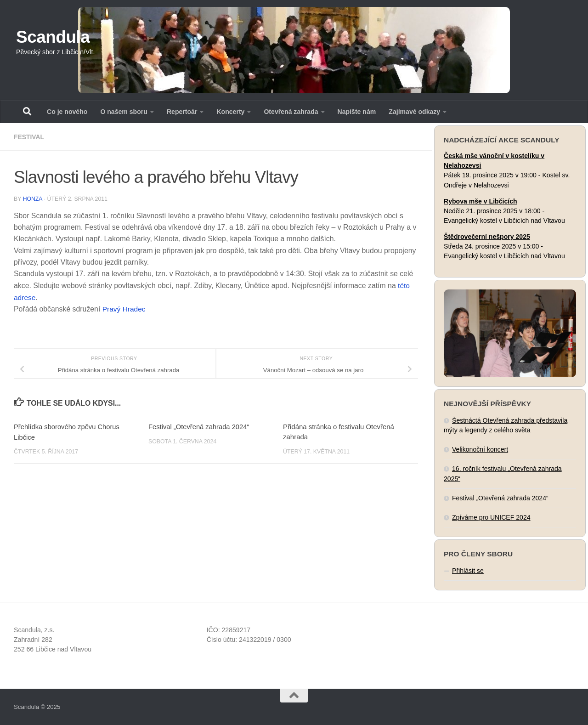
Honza (33, 199)
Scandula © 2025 (37, 707)
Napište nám (357, 112)
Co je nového (67, 112)
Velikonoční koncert (480, 449)
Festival (29, 137)
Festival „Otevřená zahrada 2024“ (200, 426)
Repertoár (182, 112)
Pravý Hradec (124, 309)
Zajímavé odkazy (414, 112)
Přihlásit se (468, 571)
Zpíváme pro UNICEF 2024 (491, 517)
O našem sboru (124, 112)
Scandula (53, 37)
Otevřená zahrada (291, 112)
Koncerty (230, 112)
